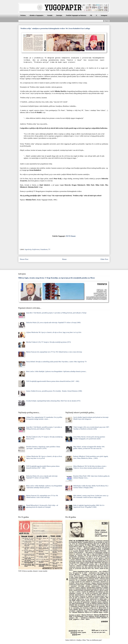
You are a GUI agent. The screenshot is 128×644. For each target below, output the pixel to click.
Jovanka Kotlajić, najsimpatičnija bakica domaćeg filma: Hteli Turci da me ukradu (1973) (53, 401)
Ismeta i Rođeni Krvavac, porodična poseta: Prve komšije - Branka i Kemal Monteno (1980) (54, 391)
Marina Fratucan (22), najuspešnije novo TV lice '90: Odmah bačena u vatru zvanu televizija (54, 352)
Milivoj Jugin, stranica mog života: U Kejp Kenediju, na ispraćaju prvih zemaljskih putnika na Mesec (57, 278)
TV (49, 249)
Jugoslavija (28, 249)
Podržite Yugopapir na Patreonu (76, 15)
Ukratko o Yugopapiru (36, 15)
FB (91, 15)
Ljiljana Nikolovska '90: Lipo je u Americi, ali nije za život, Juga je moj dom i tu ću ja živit (54, 332)
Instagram (104, 15)
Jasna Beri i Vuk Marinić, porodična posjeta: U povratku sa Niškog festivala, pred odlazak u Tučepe (56, 313)
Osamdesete (44, 249)
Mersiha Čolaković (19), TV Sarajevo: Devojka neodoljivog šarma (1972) (48, 342)
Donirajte (59, 15)
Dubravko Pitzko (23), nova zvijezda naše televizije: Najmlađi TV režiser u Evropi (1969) (53, 323)
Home (64, 259)
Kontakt (50, 15)
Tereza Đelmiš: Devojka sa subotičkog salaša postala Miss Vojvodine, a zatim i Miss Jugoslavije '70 (56, 362)
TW (69, 236)
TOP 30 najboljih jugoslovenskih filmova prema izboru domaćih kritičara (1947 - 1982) (53, 381)
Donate (73, 236)
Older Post (104, 259)
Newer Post (24, 259)
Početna (23, 15)
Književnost (36, 249)
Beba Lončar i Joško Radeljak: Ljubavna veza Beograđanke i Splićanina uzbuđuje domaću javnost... (56, 371)
